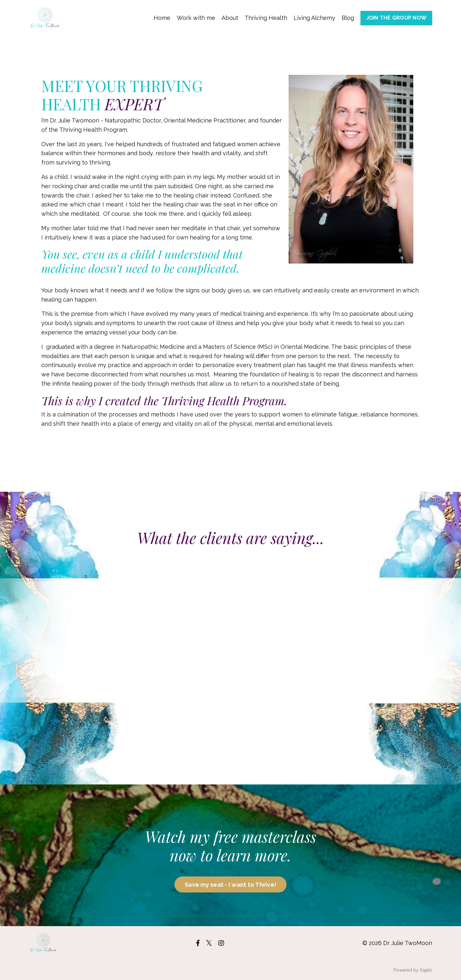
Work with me (196, 18)
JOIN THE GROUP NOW (396, 18)
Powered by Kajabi (413, 970)
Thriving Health (266, 18)
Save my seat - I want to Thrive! (230, 885)
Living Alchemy (314, 18)
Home (162, 18)
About (230, 18)
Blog (348, 18)
